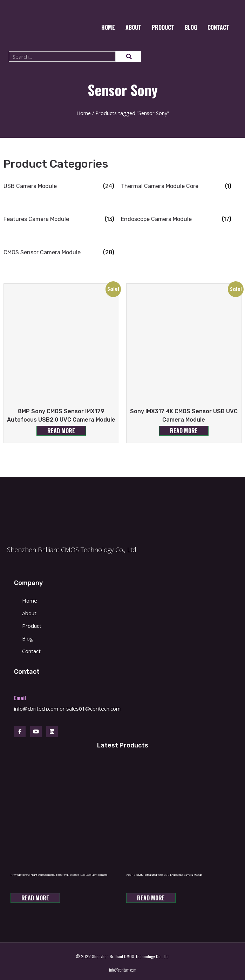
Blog (191, 27)
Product (163, 27)
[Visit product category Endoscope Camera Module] (176, 219)
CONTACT (218, 27)
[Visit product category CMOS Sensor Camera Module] (59, 253)
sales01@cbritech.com (93, 709)
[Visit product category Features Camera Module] (59, 219)
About (133, 27)
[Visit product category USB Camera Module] (59, 186)
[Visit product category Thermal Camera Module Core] (176, 186)
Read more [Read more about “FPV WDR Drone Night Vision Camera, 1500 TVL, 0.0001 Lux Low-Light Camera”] (35, 898)
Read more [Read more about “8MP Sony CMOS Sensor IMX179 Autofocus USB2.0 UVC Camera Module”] (61, 431)
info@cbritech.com (36, 709)
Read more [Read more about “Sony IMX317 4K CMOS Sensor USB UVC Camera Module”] (184, 431)
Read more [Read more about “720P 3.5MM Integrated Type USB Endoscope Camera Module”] (151, 898)
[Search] (128, 56)
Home (108, 27)
